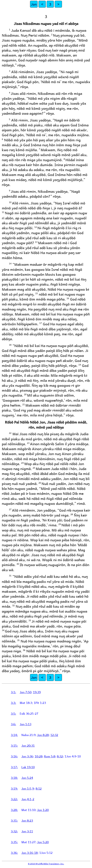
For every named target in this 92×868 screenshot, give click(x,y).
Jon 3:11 (27, 831)
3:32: (14, 831)
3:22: (14, 799)
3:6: (13, 724)
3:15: (14, 745)
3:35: (14, 842)
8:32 (60, 756)
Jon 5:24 (27, 778)
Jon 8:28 (43, 735)
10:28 (39, 756)
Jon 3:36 (27, 756)
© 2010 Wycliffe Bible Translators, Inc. (46, 864)
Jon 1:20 (43, 810)
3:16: (14, 756)
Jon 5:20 (43, 842)
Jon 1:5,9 (28, 788)
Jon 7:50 (26, 692)
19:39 (37, 692)
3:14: (14, 735)
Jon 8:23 (27, 820)
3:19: (14, 788)
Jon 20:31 (28, 745)
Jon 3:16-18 (30, 853)
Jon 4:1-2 (28, 799)
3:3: (13, 703)
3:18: (14, 778)
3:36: (14, 853)
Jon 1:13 (26, 724)
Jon (34, 4)
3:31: (14, 820)
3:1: (13, 692)
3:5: (13, 713)
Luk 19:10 (28, 767)
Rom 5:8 (50, 756)
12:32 (54, 735)
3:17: (14, 767)
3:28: (14, 810)
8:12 (39, 788)
